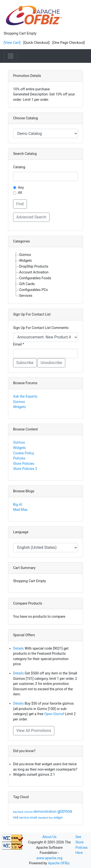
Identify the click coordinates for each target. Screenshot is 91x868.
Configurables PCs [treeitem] (33, 290)
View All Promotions (34, 731)
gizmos (65, 811)
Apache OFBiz (59, 863)
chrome (29, 812)
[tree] (45, 275)
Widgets (19, 407)
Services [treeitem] (26, 296)
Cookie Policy (24, 453)
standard (43, 818)
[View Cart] (12, 43)
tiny (51, 818)
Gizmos (19, 402)
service (24, 817)
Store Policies (24, 464)
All (20, 193)
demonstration (45, 812)
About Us (49, 837)
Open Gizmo (54, 714)
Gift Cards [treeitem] (27, 284)
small (34, 817)
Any (21, 188)
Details (18, 649)
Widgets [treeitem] (25, 261)
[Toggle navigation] (11, 56)
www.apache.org (49, 858)
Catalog (19, 167)
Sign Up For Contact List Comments (41, 328)
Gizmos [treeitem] (25, 255)
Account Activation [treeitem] (34, 272)
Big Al (18, 505)
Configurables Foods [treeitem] (35, 278)
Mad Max (20, 510)
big (15, 812)
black (21, 812)
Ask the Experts (25, 397)
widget (58, 817)
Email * (19, 344)
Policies (19, 458)
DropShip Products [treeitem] (34, 266)
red (16, 817)
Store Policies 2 (25, 469)
